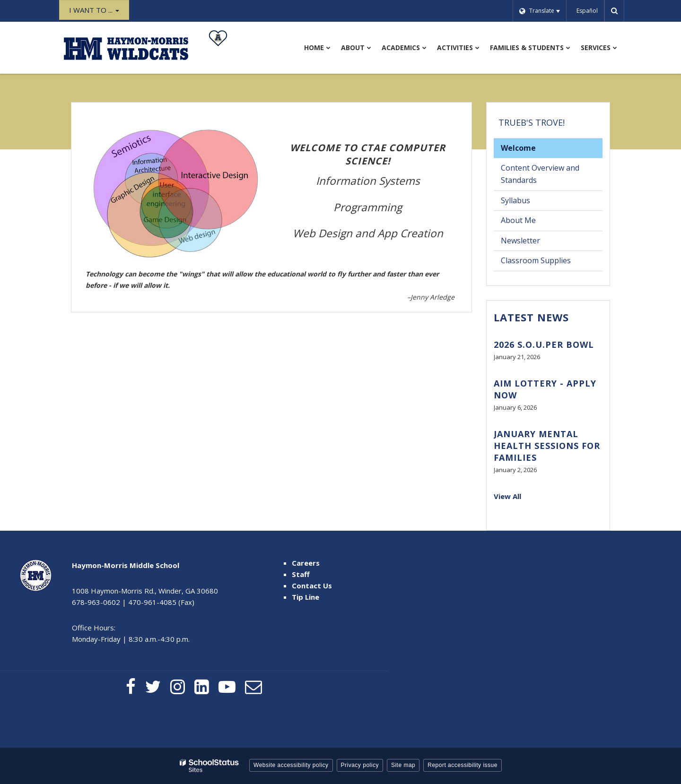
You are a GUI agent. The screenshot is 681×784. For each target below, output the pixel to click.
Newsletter (520, 241)
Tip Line (306, 597)
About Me (518, 220)
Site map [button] (403, 765)
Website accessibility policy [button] (291, 765)
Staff (301, 574)
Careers (306, 563)
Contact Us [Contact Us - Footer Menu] (312, 586)
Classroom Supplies (536, 260)
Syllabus (530, 202)
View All (507, 496)
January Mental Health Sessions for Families (547, 446)
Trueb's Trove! (532, 122)
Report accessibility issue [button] (463, 765)
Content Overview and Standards (540, 174)
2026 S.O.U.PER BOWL (544, 345)
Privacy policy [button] (360, 765)
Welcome (518, 148)
